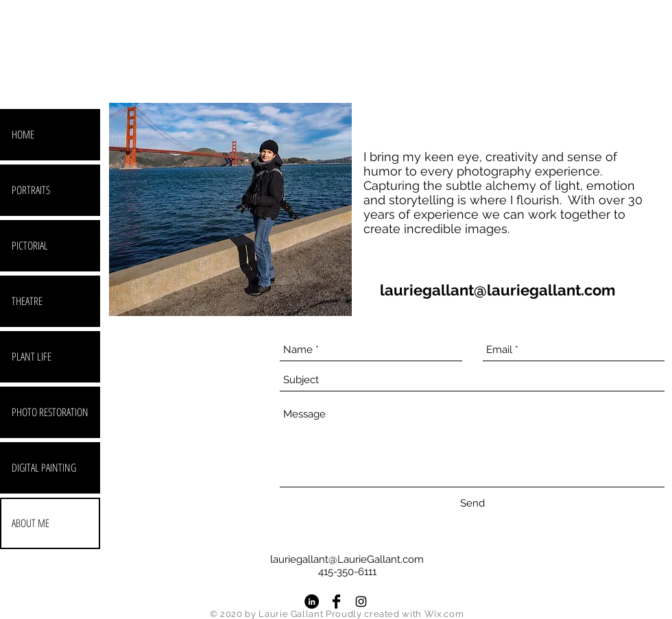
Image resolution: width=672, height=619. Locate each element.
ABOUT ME (31, 523)
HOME (23, 134)
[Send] (472, 503)
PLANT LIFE (32, 356)
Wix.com (444, 614)
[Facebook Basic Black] (336, 602)
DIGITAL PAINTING (44, 468)
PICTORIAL (30, 245)
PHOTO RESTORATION (50, 412)
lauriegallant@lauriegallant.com (497, 290)
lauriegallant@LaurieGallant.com (347, 559)
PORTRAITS (31, 190)
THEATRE (27, 301)
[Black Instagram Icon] (361, 602)
